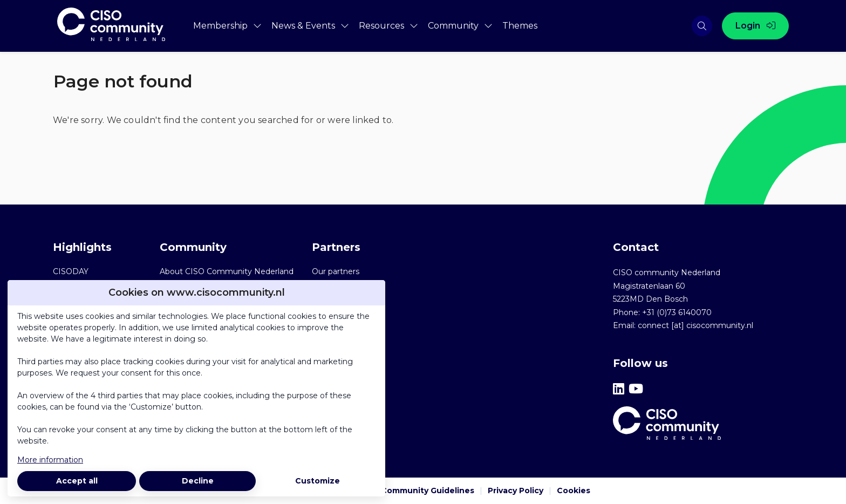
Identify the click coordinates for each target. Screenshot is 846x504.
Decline (198, 481)
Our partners (336, 271)
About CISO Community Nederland (227, 271)
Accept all (77, 481)
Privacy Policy (516, 491)
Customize (318, 481)
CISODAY (71, 271)
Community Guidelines (428, 491)
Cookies (574, 491)
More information (50, 460)
